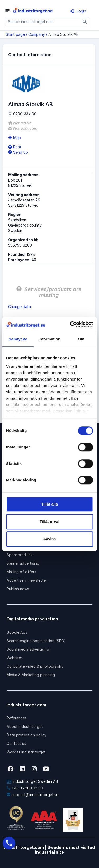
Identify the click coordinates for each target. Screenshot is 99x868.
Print (15, 147)
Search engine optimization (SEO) (36, 641)
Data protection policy (27, 735)
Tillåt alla (50, 504)
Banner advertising (23, 563)
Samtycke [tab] (18, 339)
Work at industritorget (26, 752)
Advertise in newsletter (27, 580)
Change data (20, 307)
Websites (15, 658)
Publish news (18, 589)
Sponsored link (20, 555)
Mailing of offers (21, 572)
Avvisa (50, 539)
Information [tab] (50, 339)
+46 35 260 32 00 (25, 788)
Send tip (18, 152)
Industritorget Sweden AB (32, 781)
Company (37, 34)
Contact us (16, 743)
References (17, 718)
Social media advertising (28, 649)
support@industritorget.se (32, 795)
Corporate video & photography (35, 666)
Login (78, 11)
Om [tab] (81, 339)
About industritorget (25, 726)
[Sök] (85, 22)
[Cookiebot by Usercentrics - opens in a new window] (70, 325)
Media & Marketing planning (31, 675)
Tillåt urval (49, 522)
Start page (15, 34)
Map (15, 138)
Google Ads (17, 632)
